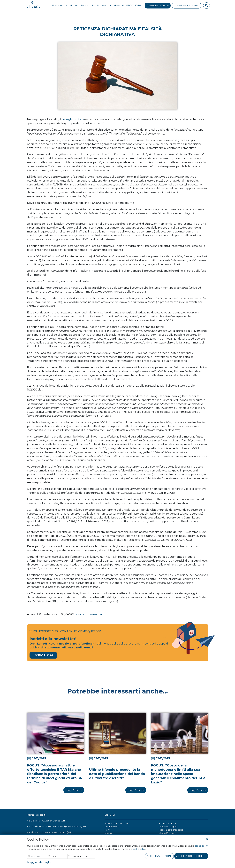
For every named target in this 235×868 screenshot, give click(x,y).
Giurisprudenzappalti (90, 614)
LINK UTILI (110, 815)
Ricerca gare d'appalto (171, 830)
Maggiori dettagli (39, 862)
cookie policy (201, 846)
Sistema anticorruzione (117, 823)
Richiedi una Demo (158, 6)
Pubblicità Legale (168, 827)
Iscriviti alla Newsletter (187, 6)
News (107, 830)
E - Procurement (167, 823)
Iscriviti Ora (43, 655)
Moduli (108, 833)
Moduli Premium (167, 833)
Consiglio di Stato (73, 119)
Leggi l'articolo (74, 790)
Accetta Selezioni (159, 856)
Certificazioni (112, 827)
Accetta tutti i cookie (191, 856)
